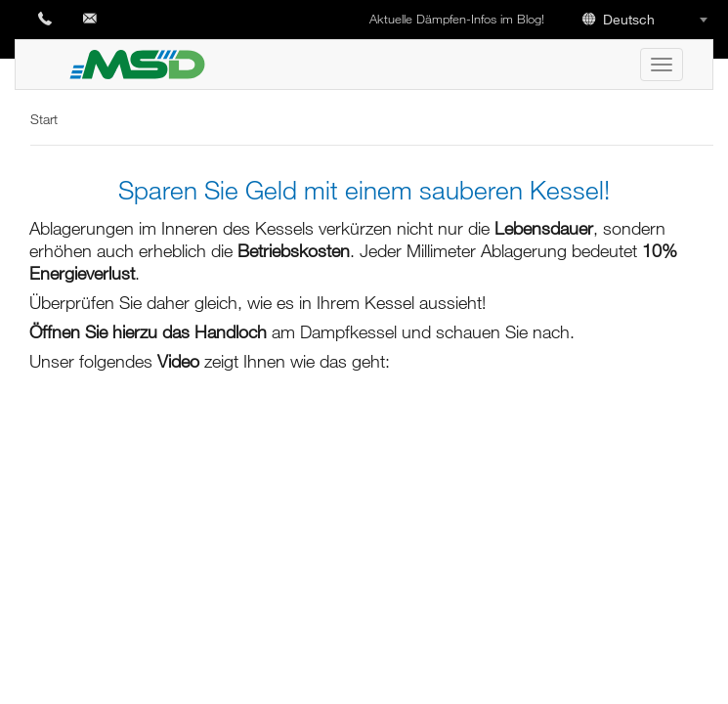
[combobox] (648, 19)
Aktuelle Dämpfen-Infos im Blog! (459, 19)
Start (44, 119)
